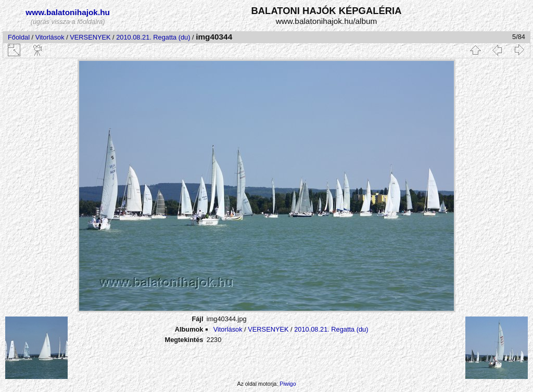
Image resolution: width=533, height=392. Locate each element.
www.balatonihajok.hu (68, 12)
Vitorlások (50, 37)
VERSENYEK (90, 37)
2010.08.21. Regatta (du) (153, 37)
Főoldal (19, 37)
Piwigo (288, 384)
